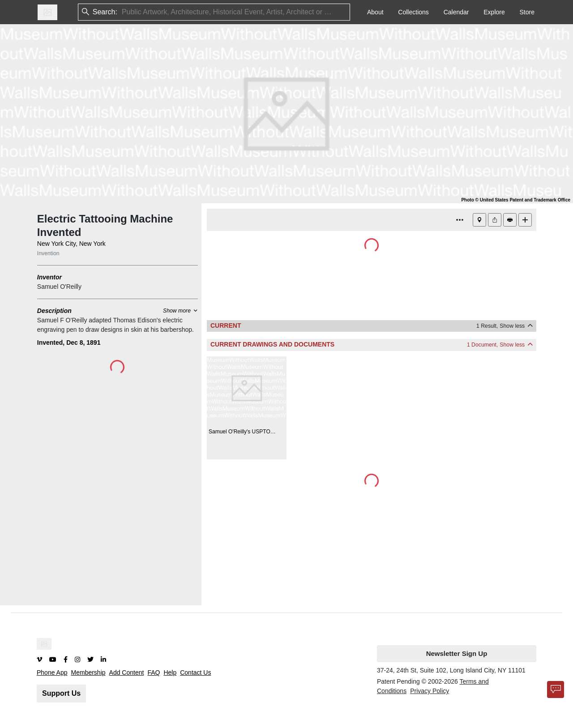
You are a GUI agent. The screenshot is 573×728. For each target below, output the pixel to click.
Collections (413, 12)
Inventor (49, 277)
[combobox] (123, 12)
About (375, 12)
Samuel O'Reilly (59, 287)
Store (527, 12)
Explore (494, 12)
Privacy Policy (430, 691)
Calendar (456, 12)
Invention (48, 253)
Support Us (61, 693)
